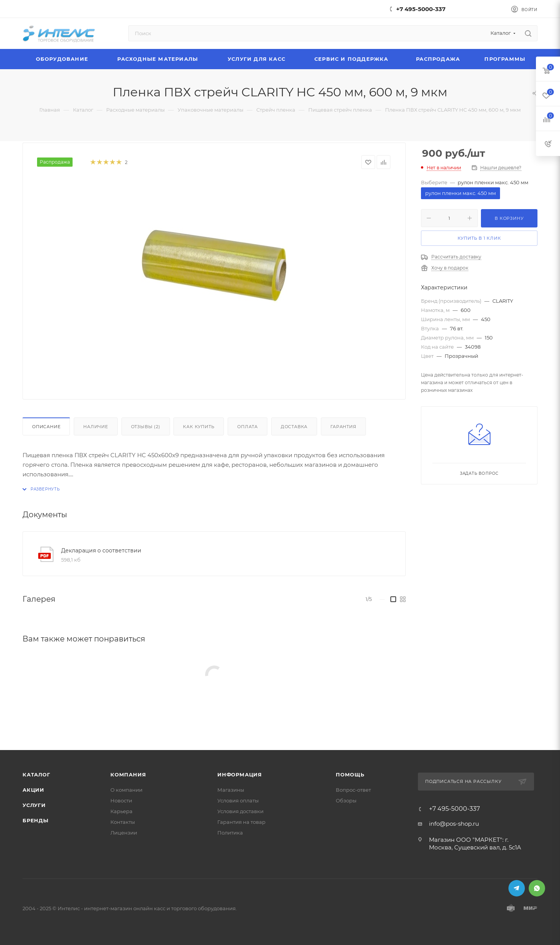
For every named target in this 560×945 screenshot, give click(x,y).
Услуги (34, 805)
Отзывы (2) (146, 427)
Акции (33, 790)
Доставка (294, 427)
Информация (240, 775)
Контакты (123, 822)
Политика (230, 833)
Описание (46, 427)
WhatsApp (537, 888)
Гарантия (343, 427)
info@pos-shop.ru (454, 824)
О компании (126, 790)
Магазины (231, 790)
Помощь (350, 775)
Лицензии (124, 833)
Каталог (36, 775)
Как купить (199, 427)
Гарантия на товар (241, 822)
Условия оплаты (238, 800)
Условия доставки (240, 811)
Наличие (96, 427)
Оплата (248, 427)
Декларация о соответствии (101, 550)
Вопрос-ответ (353, 790)
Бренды (36, 820)
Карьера (121, 811)
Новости (121, 800)
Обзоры (346, 800)
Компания (128, 775)
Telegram (517, 888)
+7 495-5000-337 (421, 9)
